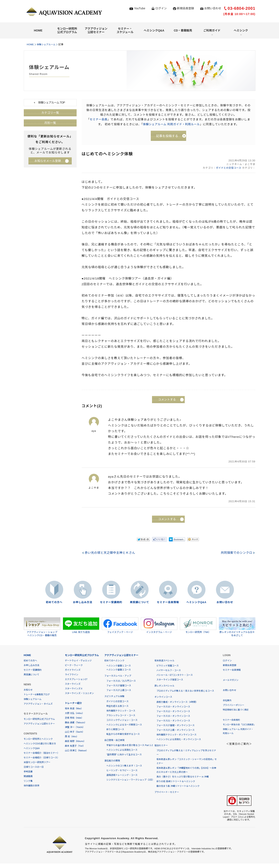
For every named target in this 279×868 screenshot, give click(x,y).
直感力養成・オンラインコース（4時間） (177, 702)
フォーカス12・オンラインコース (173, 712)
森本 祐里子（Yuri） (75, 746)
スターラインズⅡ (74, 689)
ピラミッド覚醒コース (168, 666)
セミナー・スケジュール (125, 30)
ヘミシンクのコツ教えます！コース (124, 766)
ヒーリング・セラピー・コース (122, 771)
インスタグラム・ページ (159, 626)
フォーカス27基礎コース (119, 686)
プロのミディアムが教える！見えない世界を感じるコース (185, 691)
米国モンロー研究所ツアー (37, 763)
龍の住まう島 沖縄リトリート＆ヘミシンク (178, 786)
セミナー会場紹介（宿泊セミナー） (42, 753)
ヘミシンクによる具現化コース (122, 750)
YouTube (140, 8)
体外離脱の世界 (32, 786)
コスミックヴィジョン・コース (122, 720)
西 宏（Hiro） (72, 737)
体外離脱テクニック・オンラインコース (176, 735)
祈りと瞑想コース (115, 730)
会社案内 (227, 701)
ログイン (161, 8)
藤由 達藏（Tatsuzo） (76, 723)
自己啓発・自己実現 (114, 741)
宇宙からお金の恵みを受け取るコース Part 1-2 (130, 746)
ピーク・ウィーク (74, 666)
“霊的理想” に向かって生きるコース (124, 755)
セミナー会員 (99, 119)
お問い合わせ (213, 8)
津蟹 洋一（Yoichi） (75, 728)
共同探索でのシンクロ (236, 553)
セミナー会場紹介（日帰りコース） (42, 758)
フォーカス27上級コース (119, 691)
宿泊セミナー (161, 746)
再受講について (140, 603)
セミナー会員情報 (168, 603)
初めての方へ (54, 603)
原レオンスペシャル (164, 686)
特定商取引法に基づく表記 (236, 710)
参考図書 (28, 772)
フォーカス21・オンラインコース (173, 721)
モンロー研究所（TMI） (198, 626)
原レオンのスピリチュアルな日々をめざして (237, 627)
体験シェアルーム (48, 44)
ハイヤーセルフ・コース (169, 671)
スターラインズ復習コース (170, 680)
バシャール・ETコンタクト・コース (175, 675)
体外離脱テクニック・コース (121, 711)
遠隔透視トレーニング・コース (122, 775)
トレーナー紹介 (73, 704)
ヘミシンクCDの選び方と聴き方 (40, 744)
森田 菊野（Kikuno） (75, 742)
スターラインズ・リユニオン (79, 694)
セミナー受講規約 (111, 603)
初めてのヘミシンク (114, 661)
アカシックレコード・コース (121, 716)
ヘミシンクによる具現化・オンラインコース (179, 740)
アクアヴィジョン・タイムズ (38, 704)
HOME (38, 30)
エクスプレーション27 (76, 680)
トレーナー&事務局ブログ (37, 695)
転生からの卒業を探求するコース (123, 734)
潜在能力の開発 (112, 761)
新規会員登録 (186, 8)
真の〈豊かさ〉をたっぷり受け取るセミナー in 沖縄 (183, 777)
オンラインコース (163, 697)
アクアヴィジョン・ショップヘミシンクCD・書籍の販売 (42, 627)
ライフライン (72, 675)
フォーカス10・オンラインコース (173, 707)
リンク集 (28, 781)
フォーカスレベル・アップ (118, 676)
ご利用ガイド (212, 30)
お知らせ (28, 690)
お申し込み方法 (83, 603)
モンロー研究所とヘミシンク (38, 739)
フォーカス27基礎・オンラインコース (176, 726)
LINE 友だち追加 (81, 626)
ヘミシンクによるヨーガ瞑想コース (124, 725)
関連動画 (28, 777)
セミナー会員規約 (232, 720)
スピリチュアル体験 (114, 697)
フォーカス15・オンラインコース (173, 716)
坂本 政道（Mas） (74, 709)
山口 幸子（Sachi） (75, 732)
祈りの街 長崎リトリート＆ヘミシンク (176, 782)
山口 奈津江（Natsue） (77, 751)
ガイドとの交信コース (228, 169)
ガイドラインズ (73, 670)
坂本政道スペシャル (164, 661)
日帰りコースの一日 (34, 767)
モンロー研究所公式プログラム (67, 30)
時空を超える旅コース (117, 706)
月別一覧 (50, 123)
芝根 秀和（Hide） (74, 718)
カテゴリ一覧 (50, 113)
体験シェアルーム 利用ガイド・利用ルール (171, 124)
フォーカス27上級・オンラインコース (176, 730)
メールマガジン (231, 680)
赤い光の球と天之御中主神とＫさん (111, 553)
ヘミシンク (241, 30)
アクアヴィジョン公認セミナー (96, 30)
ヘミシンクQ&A (154, 30)
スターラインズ (73, 684)
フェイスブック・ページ (120, 626)
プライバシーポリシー (234, 705)
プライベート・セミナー (167, 792)
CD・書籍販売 (183, 30)
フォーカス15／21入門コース (121, 681)
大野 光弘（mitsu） (74, 714)
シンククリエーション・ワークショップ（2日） (130, 780)
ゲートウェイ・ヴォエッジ (78, 661)
